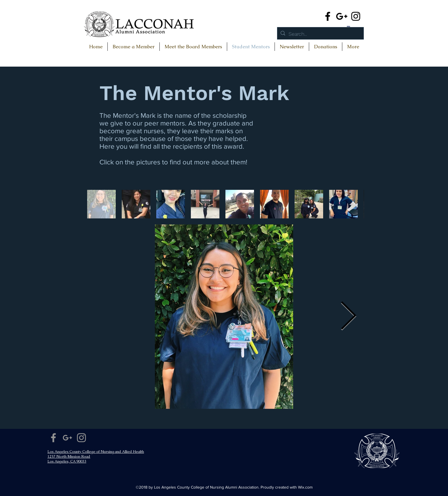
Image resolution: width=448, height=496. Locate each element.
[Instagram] (356, 16)
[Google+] (342, 16)
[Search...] (320, 34)
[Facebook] (328, 16)
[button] (326, 47)
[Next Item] (348, 317)
